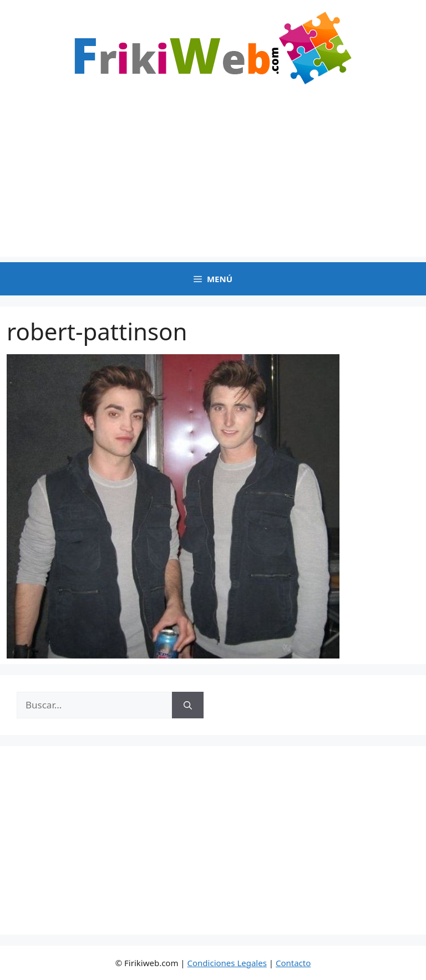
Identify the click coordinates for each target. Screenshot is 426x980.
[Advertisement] (213, 179)
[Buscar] (188, 705)
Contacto (293, 963)
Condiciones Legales (227, 963)
